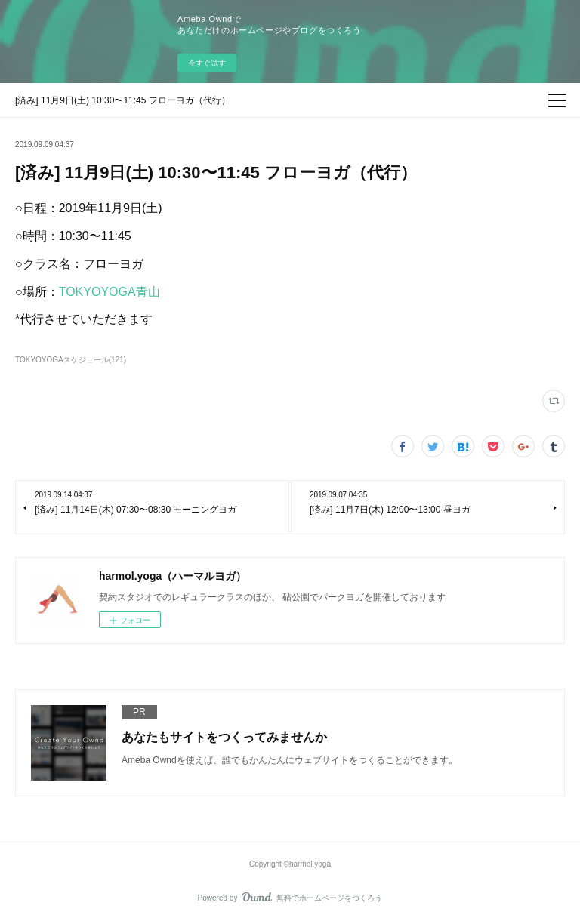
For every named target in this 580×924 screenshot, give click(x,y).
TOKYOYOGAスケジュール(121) (71, 360)
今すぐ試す (207, 63)
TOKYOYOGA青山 (110, 292)
